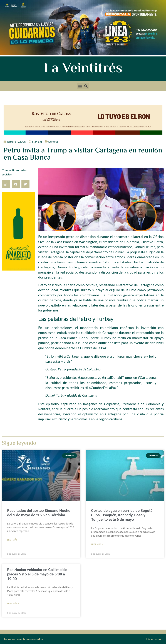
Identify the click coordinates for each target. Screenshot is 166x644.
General (53, 141)
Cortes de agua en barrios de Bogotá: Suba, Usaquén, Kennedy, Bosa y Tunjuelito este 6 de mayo (122, 515)
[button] (80, 86)
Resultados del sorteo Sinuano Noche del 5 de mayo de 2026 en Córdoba (39, 513)
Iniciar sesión (154, 639)
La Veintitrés (83, 69)
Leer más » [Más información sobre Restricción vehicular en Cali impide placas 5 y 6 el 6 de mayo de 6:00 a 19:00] (13, 604)
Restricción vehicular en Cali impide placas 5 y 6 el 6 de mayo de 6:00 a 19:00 (37, 574)
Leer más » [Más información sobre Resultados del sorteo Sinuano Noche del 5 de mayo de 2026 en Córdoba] (13, 540)
